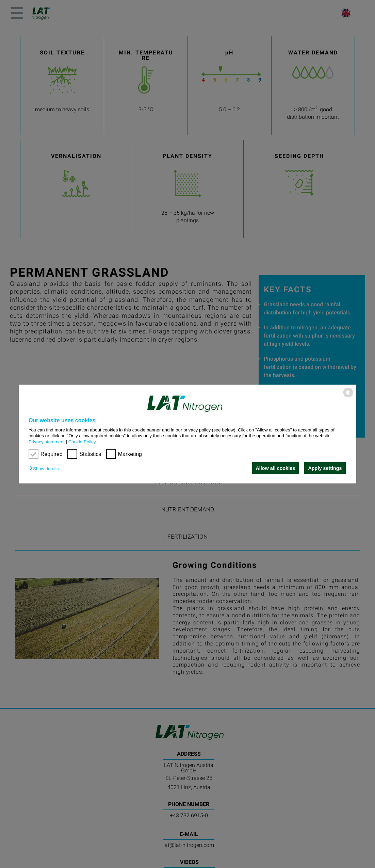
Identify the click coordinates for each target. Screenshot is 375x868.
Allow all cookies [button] (275, 468)
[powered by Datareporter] (348, 397)
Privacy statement (47, 441)
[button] (46, 469)
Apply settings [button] (325, 468)
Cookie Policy (82, 441)
